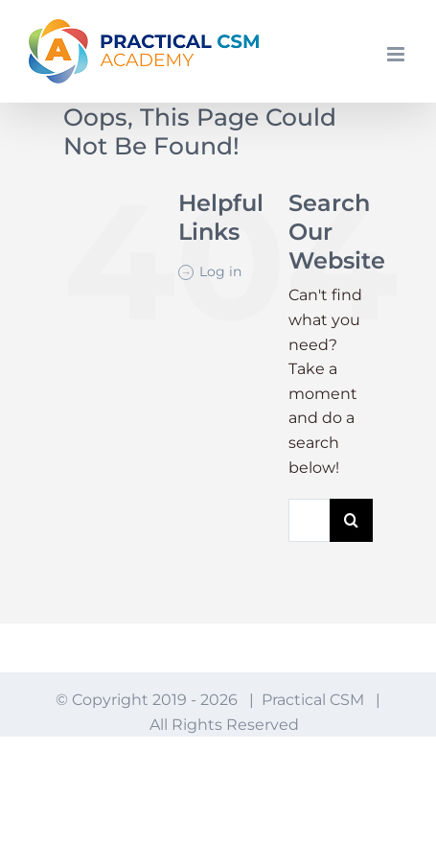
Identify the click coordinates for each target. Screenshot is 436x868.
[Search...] (309, 520)
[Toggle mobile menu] (397, 54)
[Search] (351, 520)
